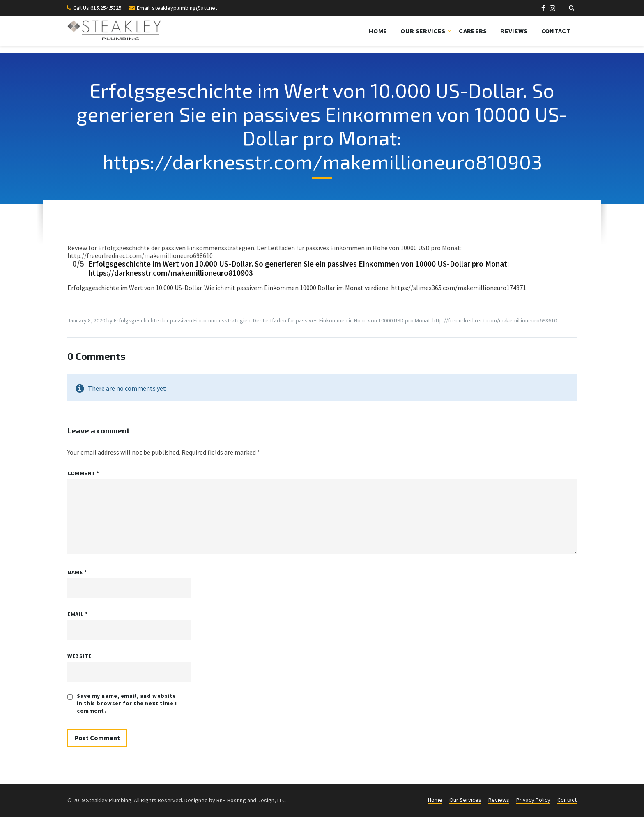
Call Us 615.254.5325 (97, 8)
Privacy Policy (533, 800)
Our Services (423, 31)
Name (77, 572)
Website (79, 656)
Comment (83, 473)
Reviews (514, 31)
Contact (556, 31)
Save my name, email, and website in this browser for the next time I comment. (127, 703)
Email (78, 614)
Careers (473, 31)
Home (378, 31)
